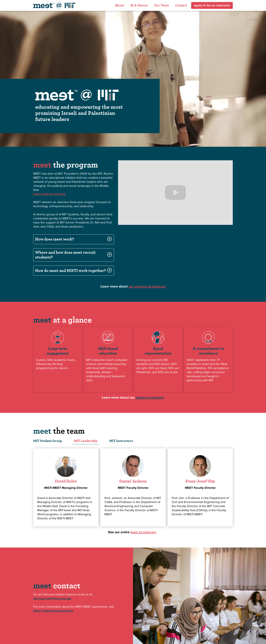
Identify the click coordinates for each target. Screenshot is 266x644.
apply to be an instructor (212, 5)
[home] (54, 5)
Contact (181, 5)
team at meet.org (143, 532)
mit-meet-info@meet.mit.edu (52, 598)
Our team (162, 5)
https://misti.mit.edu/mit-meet (53, 611)
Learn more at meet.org (49, 194)
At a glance (139, 5)
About (120, 5)
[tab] (48, 441)
